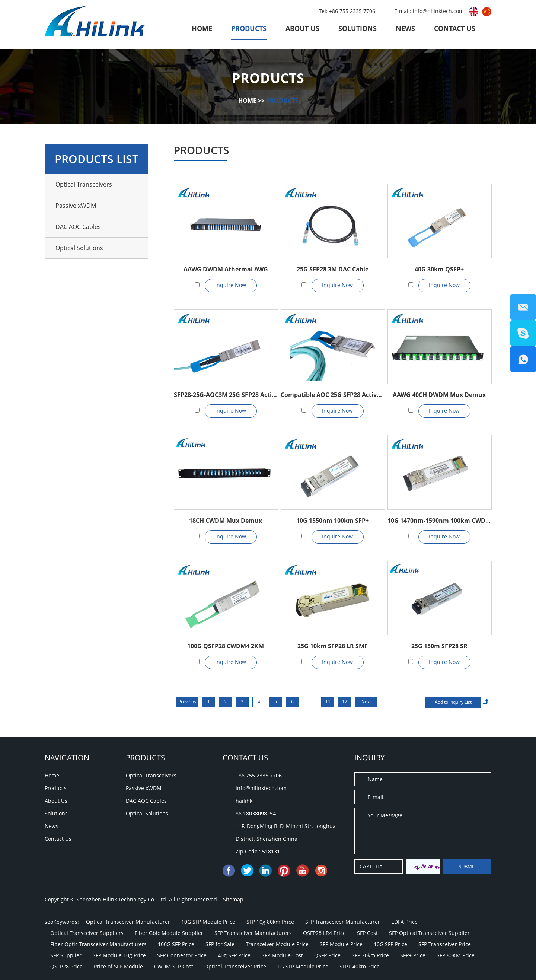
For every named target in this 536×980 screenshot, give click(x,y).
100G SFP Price (176, 944)
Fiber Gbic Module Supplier (169, 933)
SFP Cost (367, 933)
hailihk (244, 801)
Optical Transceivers (84, 184)
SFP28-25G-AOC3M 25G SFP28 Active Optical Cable (226, 395)
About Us (302, 28)
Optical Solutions (79, 248)
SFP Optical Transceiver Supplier (429, 933)
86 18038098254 (256, 813)
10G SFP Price (390, 944)
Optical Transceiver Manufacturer (128, 922)
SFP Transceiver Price (445, 944)
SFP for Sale (220, 944)
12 (345, 702)
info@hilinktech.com (439, 11)
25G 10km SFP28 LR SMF (333, 646)
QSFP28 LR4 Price (324, 933)
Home (202, 28)
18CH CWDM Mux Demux (226, 521)
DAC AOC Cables (78, 227)
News (405, 28)
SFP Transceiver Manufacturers (253, 933)
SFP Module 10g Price (119, 955)
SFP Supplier (66, 955)
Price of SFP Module (118, 966)
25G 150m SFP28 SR (439, 646)
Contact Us (455, 28)
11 (328, 702)
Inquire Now (231, 285)
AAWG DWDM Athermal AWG (226, 269)
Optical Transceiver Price (235, 966)
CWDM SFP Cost (174, 966)
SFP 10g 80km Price (270, 922)
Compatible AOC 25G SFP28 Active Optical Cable (332, 395)
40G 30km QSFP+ (439, 269)
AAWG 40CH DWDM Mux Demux (439, 395)
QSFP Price (327, 955)
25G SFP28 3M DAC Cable (333, 269)
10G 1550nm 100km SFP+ (333, 521)
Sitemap (233, 899)
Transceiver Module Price (277, 944)
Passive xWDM (76, 206)
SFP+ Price (413, 955)
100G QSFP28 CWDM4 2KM (226, 646)
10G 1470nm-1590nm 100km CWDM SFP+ (439, 521)
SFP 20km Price (370, 955)
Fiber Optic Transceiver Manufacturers (98, 944)
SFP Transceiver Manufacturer (343, 922)
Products (249, 28)
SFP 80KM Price (456, 955)
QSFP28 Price (66, 966)
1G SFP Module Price (303, 966)
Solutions (358, 28)
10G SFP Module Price (208, 922)
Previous (187, 702)
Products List (97, 159)
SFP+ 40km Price (360, 966)
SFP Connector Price (182, 955)
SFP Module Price (341, 944)
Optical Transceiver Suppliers (87, 933)
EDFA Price (404, 922)
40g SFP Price (234, 955)
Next (366, 702)
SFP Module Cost (282, 955)
